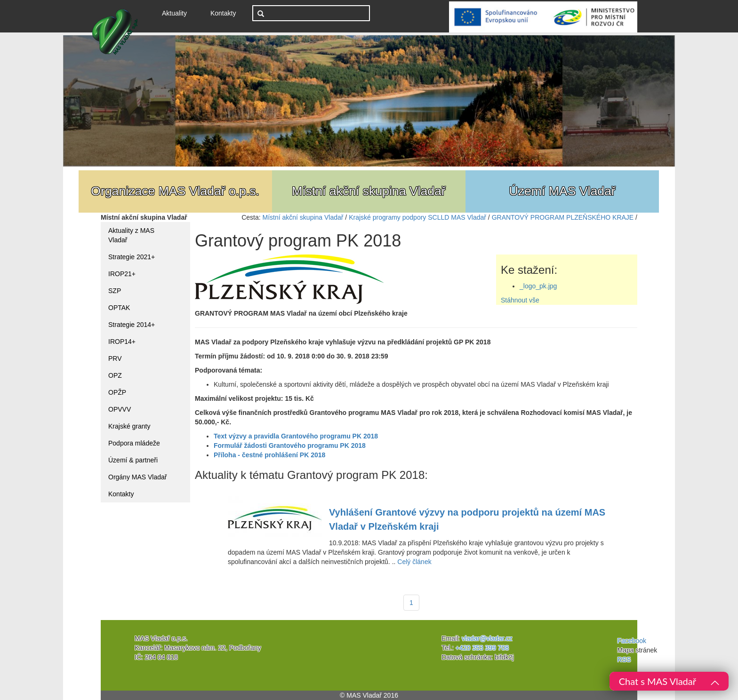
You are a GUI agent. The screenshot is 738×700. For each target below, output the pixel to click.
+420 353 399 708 (482, 648)
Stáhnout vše (520, 300)
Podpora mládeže (134, 443)
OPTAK (119, 308)
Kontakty (223, 13)
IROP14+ (122, 342)
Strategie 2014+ (132, 325)
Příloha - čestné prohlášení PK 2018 (269, 455)
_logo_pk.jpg (538, 286)
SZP (115, 291)
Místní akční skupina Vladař (303, 217)
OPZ (115, 375)
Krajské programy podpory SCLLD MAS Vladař (417, 217)
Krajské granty (129, 426)
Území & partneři (133, 460)
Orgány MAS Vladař (138, 477)
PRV (115, 358)
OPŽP (117, 392)
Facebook (632, 641)
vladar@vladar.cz (487, 638)
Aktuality (178, 12)
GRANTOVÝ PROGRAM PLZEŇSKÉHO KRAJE (563, 217)
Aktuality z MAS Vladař (131, 235)
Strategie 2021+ (132, 257)
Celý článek (414, 562)
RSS (624, 660)
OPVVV (120, 409)
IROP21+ (122, 274)
